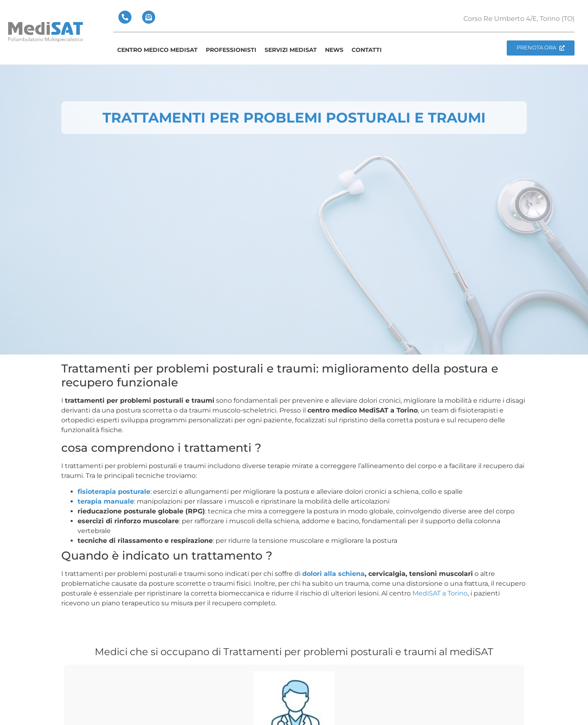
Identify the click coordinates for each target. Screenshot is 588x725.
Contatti (367, 50)
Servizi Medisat (291, 50)
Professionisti (231, 50)
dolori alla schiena (333, 574)
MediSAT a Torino (440, 593)
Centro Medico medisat (157, 50)
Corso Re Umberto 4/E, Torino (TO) (519, 19)
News (334, 50)
